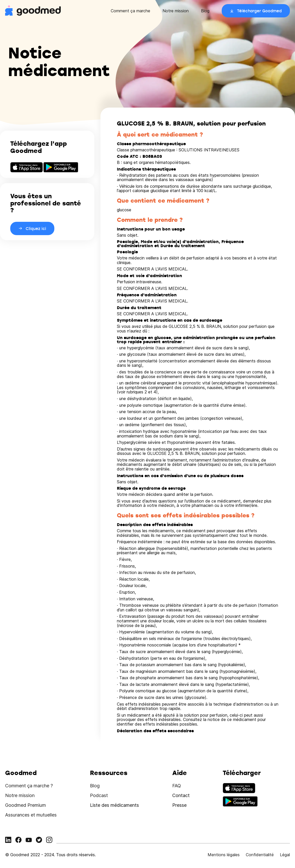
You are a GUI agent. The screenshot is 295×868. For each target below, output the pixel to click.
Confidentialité (260, 855)
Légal (285, 855)
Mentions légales (224, 855)
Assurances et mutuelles (31, 815)
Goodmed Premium (26, 805)
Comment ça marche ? (29, 786)
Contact (181, 795)
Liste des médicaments (114, 805)
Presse (179, 805)
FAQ (177, 786)
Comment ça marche (130, 11)
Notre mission (176, 11)
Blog (205, 11)
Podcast (99, 795)
